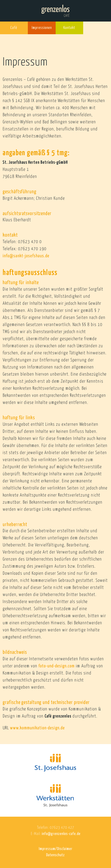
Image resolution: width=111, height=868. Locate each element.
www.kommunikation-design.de (37, 728)
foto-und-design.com (57, 666)
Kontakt (69, 28)
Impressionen (42, 28)
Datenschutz (55, 855)
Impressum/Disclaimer (56, 849)
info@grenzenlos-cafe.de (61, 834)
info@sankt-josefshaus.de (26, 256)
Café (14, 28)
